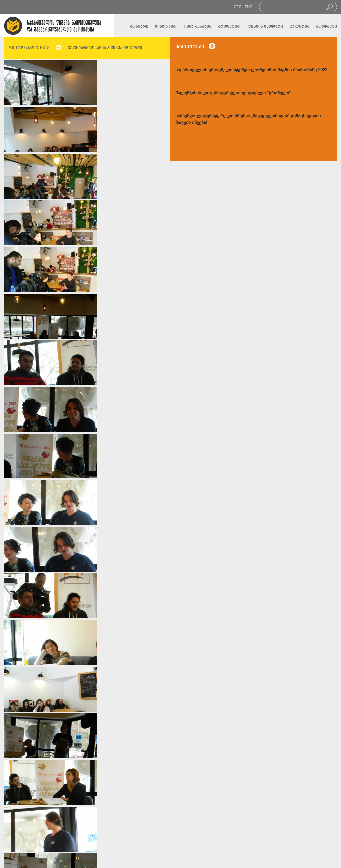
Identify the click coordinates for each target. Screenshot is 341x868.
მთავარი (139, 27)
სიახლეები (166, 27)
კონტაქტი (327, 27)
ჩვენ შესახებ (198, 27)
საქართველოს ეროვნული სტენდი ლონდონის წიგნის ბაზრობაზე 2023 (251, 70)
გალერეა (300, 27)
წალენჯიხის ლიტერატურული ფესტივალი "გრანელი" (233, 93)
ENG (249, 7)
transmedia (212, 859)
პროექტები (230, 27)
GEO (238, 7)
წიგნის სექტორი (266, 27)
